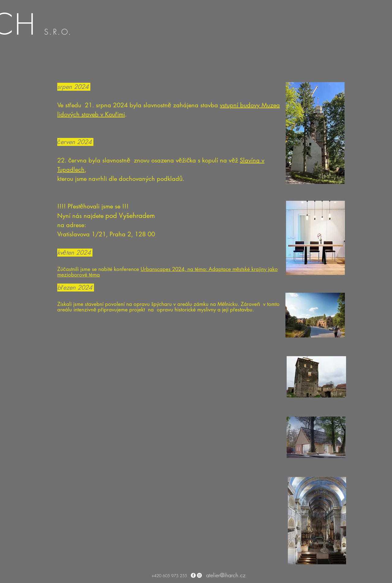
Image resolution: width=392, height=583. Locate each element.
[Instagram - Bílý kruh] (199, 575)
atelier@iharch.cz (226, 575)
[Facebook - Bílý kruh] (193, 575)
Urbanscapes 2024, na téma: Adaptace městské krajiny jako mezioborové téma (168, 272)
